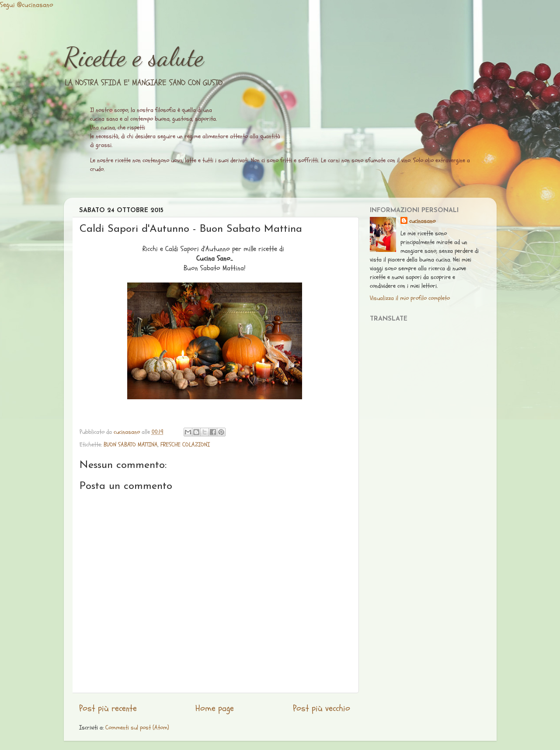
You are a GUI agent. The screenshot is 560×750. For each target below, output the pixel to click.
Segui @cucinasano (27, 5)
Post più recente (108, 708)
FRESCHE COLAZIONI (185, 445)
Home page (215, 708)
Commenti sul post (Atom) (137, 727)
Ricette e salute (134, 57)
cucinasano (422, 221)
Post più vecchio (322, 708)
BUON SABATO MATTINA (131, 445)
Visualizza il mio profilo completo (410, 298)
